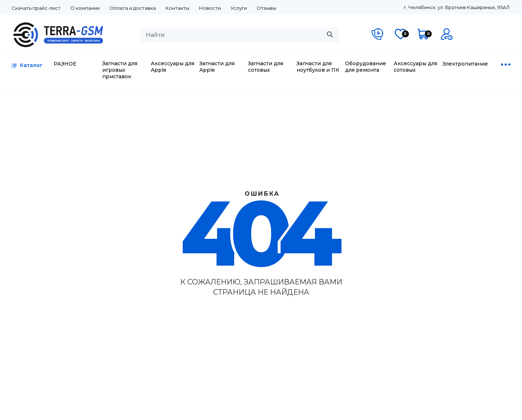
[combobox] (239, 35)
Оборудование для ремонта (366, 67)
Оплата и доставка (133, 8)
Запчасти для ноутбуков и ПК (318, 67)
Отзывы (266, 8)
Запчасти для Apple (217, 67)
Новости (210, 8)
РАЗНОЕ (65, 64)
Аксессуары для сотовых (415, 67)
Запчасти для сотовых (266, 67)
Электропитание (465, 64)
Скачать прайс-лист (36, 8)
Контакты (177, 8)
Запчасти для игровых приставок (120, 70)
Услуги (239, 8)
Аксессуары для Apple (173, 67)
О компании (85, 8)
